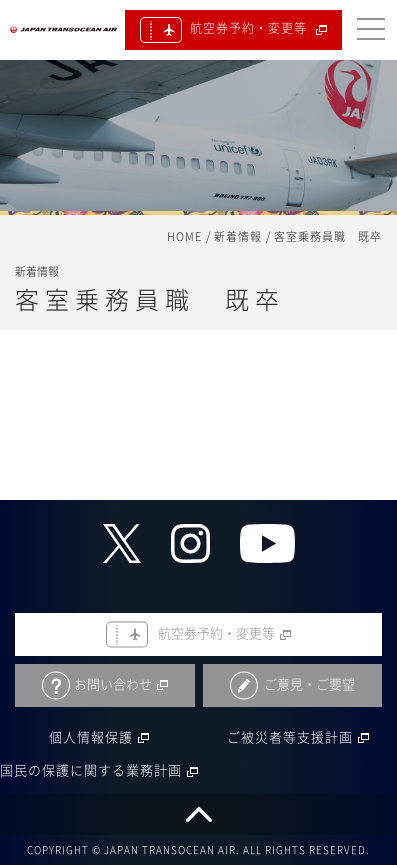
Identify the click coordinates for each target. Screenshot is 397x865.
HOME (184, 236)
